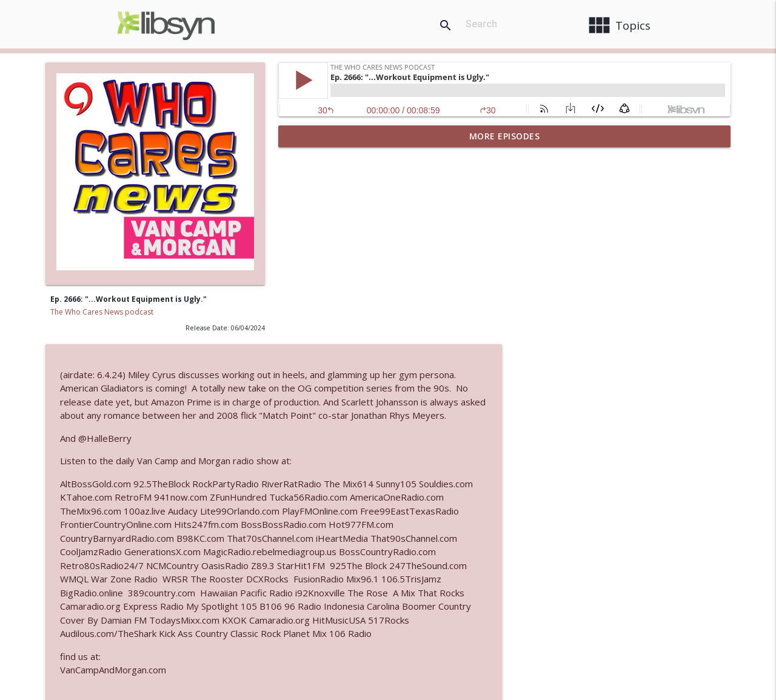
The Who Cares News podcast (102, 312)
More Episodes (505, 136)
